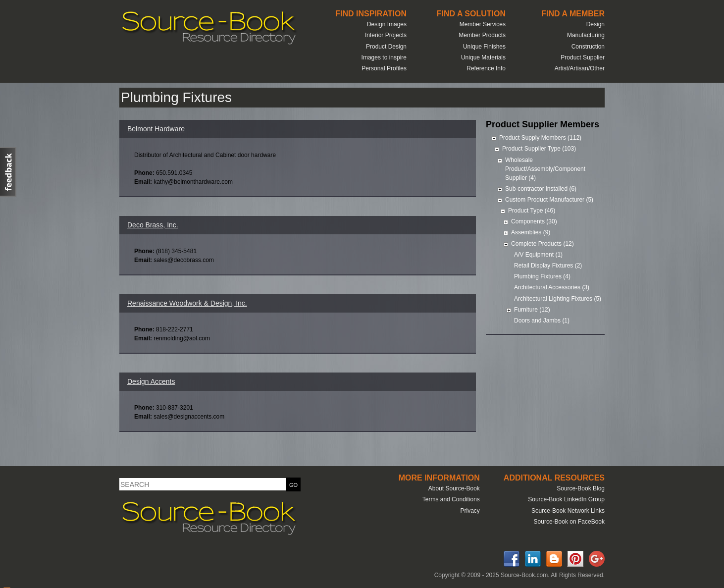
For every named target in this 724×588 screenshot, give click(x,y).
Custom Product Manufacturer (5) (549, 200)
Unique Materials (483, 57)
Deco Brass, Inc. (153, 225)
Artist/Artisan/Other (580, 68)
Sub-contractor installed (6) (541, 189)
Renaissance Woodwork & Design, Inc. (187, 303)
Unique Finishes (484, 47)
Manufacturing (586, 35)
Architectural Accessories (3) (552, 287)
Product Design (386, 47)
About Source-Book (454, 488)
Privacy (470, 511)
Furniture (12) (532, 310)
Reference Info (486, 68)
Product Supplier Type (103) (539, 149)
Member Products (482, 35)
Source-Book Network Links (568, 511)
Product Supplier (583, 57)
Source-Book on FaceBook (569, 522)
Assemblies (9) (531, 232)
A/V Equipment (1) (538, 255)
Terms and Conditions (451, 499)
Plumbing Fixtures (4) (542, 276)
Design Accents (151, 381)
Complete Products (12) (543, 244)
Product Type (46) (532, 211)
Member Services (483, 24)
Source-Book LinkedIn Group (566, 499)
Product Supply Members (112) (540, 138)
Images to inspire (384, 57)
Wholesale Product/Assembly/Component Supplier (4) (545, 169)
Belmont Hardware (156, 129)
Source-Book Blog (581, 488)
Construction (588, 47)
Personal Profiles (384, 68)
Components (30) (534, 221)
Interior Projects (386, 35)
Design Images (387, 24)
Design (595, 24)
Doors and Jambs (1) (542, 321)
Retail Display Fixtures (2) (548, 266)
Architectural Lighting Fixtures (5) (558, 299)
